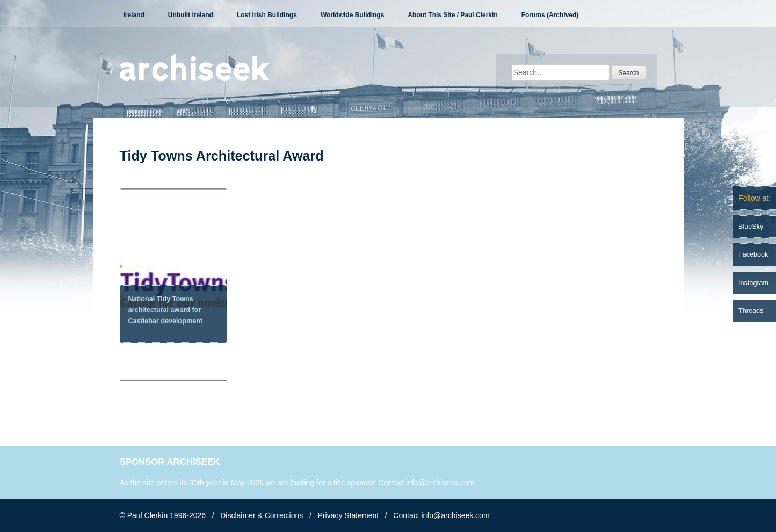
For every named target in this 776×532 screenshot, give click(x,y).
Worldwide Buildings (352, 15)
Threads (751, 311)
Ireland (134, 15)
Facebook (753, 254)
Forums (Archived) (550, 15)
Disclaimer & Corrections (262, 515)
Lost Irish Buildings (267, 15)
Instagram (753, 283)
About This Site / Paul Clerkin (452, 15)
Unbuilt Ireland (191, 15)
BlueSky (751, 227)
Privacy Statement (349, 515)
